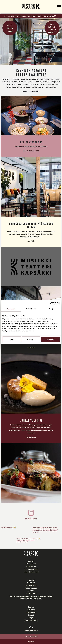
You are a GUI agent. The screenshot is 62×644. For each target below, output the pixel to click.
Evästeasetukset (31, 620)
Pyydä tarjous (31, 437)
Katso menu (31, 347)
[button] (59, 7)
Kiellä (12, 339)
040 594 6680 (33, 569)
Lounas (31, 607)
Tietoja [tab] (51, 309)
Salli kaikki (50, 339)
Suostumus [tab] (11, 309)
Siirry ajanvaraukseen (31, 151)
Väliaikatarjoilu (31, 612)
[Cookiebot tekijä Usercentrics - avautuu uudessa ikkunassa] (51, 303)
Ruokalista (31, 610)
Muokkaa (31, 339)
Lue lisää (31, 241)
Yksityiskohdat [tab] (31, 309)
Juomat (31, 615)
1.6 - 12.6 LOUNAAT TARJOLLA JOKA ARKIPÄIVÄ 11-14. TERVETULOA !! (31, 16)
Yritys (31, 618)
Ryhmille (31, 642)
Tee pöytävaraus (31, 637)
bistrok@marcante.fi (31, 572)
